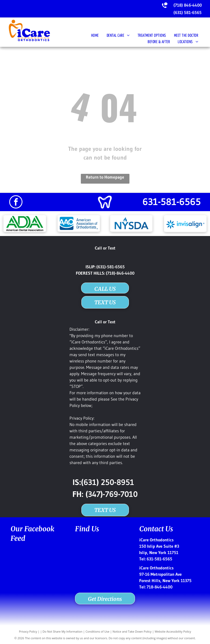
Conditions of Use (98, 631)
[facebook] (16, 203)
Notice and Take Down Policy (132, 631)
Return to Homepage (105, 177)
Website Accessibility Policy (173, 631)
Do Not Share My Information (62, 631)
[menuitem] (95, 36)
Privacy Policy (28, 631)
